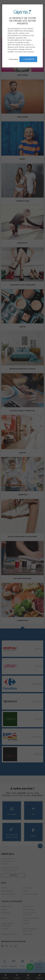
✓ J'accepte (28, 59)
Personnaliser (13, 59)
